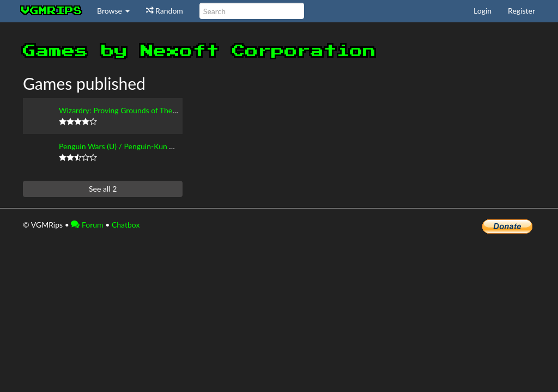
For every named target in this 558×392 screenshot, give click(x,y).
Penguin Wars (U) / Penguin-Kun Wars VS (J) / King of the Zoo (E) (168, 146)
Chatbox (126, 225)
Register (521, 11)
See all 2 (103, 189)
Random (165, 11)
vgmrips (52, 11)
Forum (87, 225)
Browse (113, 11)
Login (483, 11)
